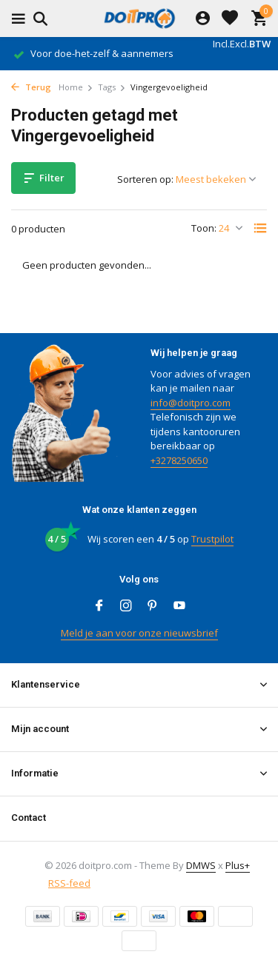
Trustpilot (212, 539)
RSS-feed (69, 883)
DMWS (201, 865)
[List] (260, 228)
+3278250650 (179, 460)
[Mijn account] (203, 19)
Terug (31, 87)
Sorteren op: (145, 179)
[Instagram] (126, 606)
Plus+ (238, 865)
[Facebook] (99, 606)
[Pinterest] (153, 606)
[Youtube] (179, 606)
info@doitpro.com (191, 403)
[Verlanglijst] (230, 19)
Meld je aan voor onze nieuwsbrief (139, 633)
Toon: (204, 228)
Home (76, 87)
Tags (112, 87)
